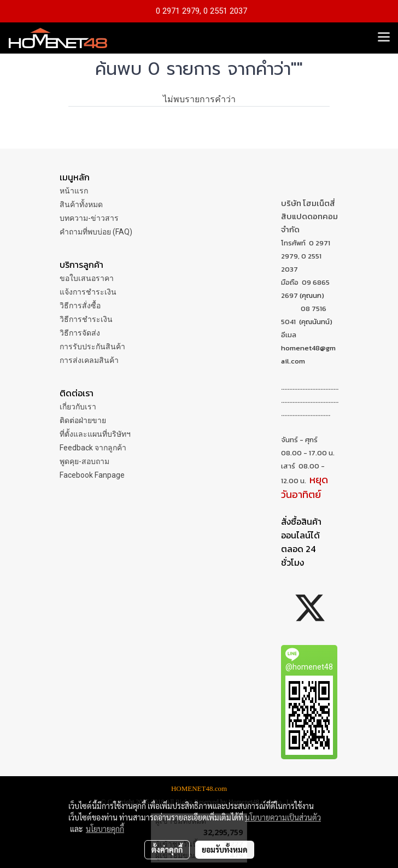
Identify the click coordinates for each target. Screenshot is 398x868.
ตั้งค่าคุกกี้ (167, 849)
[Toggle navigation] (384, 38)
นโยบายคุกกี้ (105, 829)
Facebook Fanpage (92, 475)
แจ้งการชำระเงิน (88, 292)
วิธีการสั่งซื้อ (80, 306)
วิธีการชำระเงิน (86, 319)
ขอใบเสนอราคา (87, 278)
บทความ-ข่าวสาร (89, 218)
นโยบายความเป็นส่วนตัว (283, 817)
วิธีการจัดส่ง (80, 333)
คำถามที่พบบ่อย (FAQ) (96, 232)
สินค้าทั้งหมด (81, 204)
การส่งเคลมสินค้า (89, 360)
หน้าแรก (74, 191)
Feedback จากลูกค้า (93, 448)
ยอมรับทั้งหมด (225, 849)
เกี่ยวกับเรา (78, 407)
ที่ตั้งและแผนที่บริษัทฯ (95, 434)
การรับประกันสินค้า (92, 347)
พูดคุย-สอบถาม (84, 461)
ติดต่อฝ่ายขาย (83, 420)
